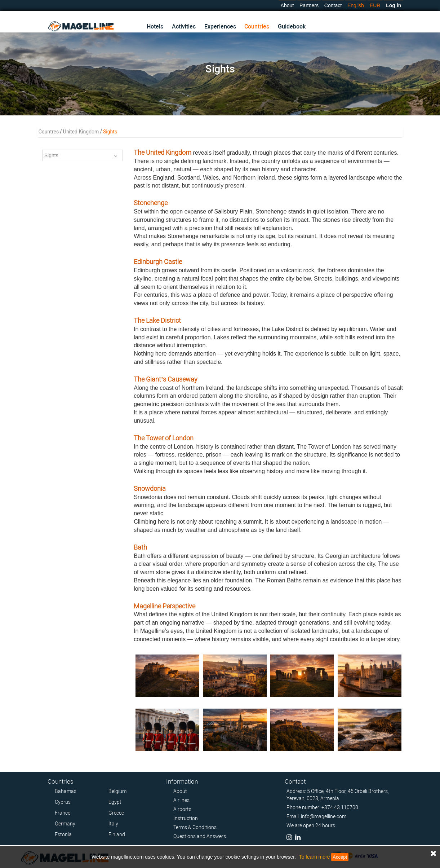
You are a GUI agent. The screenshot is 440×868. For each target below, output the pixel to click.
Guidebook (292, 27)
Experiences (220, 27)
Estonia (63, 834)
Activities (184, 27)
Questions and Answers (200, 836)
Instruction (186, 818)
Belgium (117, 791)
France (63, 813)
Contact (333, 5)
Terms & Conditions (195, 827)
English (356, 5)
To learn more (315, 857)
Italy (113, 824)
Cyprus (63, 802)
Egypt (115, 802)
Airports (182, 809)
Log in (394, 5)
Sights (81, 156)
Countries (257, 27)
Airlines (181, 800)
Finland (117, 834)
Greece (116, 813)
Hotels (155, 27)
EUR (375, 5)
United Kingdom (81, 132)
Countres (49, 132)
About (287, 5)
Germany (65, 824)
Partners (309, 5)
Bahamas (66, 791)
